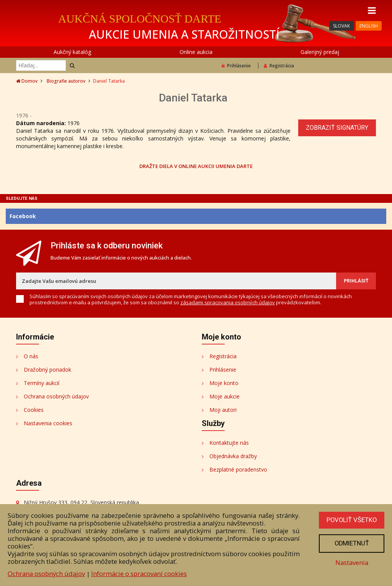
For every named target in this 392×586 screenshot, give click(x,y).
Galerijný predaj (320, 52)
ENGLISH (369, 26)
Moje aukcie (225, 396)
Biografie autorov (66, 81)
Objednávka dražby (233, 456)
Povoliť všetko (351, 520)
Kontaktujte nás (229, 443)
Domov (27, 81)
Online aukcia (196, 52)
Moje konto (224, 383)
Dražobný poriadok (47, 370)
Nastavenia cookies (48, 423)
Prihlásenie (236, 66)
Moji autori (223, 410)
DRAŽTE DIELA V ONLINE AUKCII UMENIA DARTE (196, 166)
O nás (31, 356)
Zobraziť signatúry (337, 128)
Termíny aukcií (42, 383)
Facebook (23, 216)
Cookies (34, 410)
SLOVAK (341, 26)
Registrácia (279, 66)
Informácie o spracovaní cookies (139, 574)
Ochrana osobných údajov (56, 396)
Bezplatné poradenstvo (238, 469)
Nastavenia (351, 563)
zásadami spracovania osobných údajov (228, 302)
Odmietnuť (351, 544)
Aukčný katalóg (72, 52)
